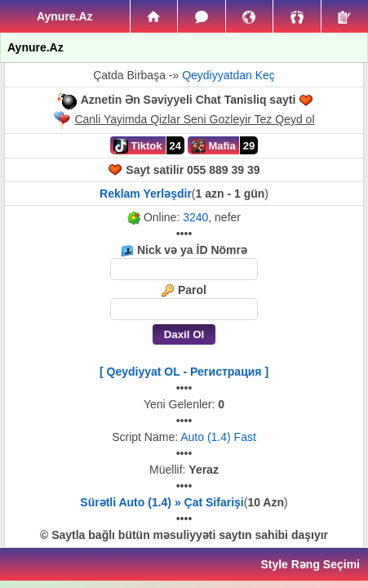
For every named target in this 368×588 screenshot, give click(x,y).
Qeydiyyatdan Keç (228, 75)
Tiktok (138, 146)
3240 (195, 217)
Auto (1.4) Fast (218, 437)
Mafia (213, 146)
